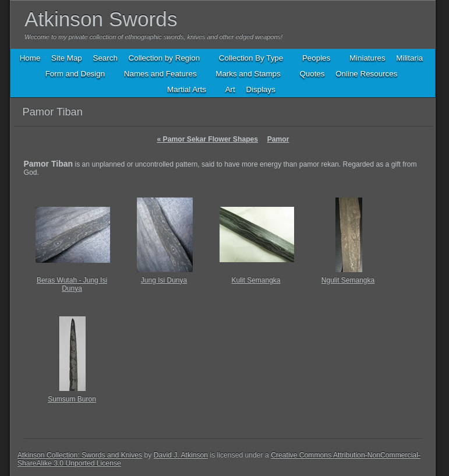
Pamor (278, 139)
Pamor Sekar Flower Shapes (207, 139)
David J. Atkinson (181, 455)
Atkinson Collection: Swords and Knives (80, 455)
